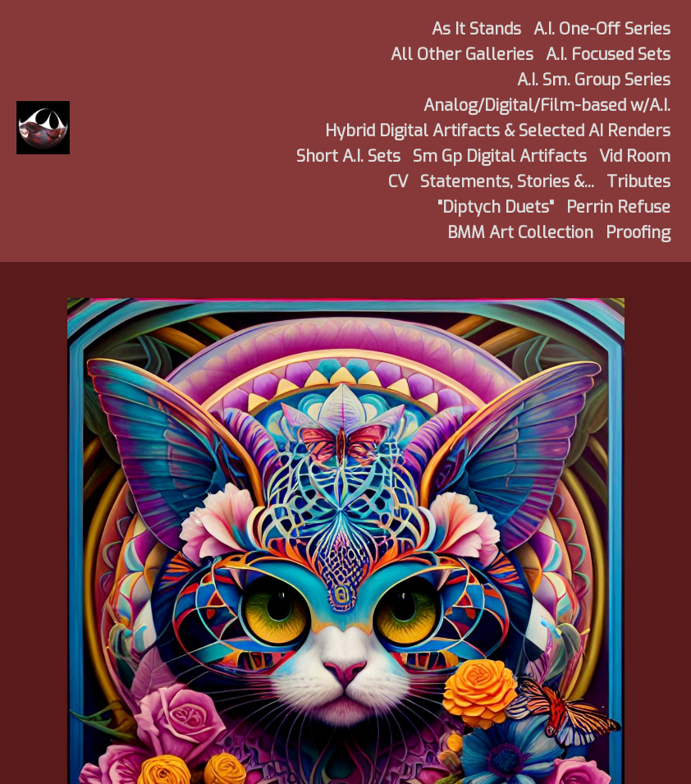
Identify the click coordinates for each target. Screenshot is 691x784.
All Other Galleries (462, 55)
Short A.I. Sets (348, 156)
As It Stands (476, 29)
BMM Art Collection (520, 233)
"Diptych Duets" (496, 207)
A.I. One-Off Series (602, 29)
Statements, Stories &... (507, 182)
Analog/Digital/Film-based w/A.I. (547, 105)
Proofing (638, 233)
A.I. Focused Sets (608, 55)
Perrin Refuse (618, 207)
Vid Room (635, 156)
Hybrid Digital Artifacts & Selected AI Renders (498, 131)
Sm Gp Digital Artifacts (500, 156)
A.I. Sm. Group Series (594, 80)
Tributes (638, 182)
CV (398, 182)
